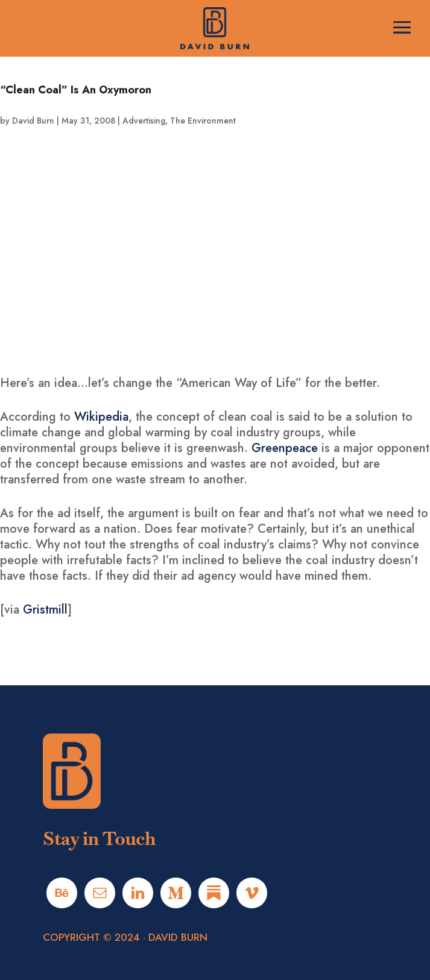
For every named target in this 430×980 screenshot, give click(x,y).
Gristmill (45, 610)
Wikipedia (101, 417)
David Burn (33, 121)
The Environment (203, 121)
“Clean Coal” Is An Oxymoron (76, 90)
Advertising (144, 121)
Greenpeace (285, 448)
